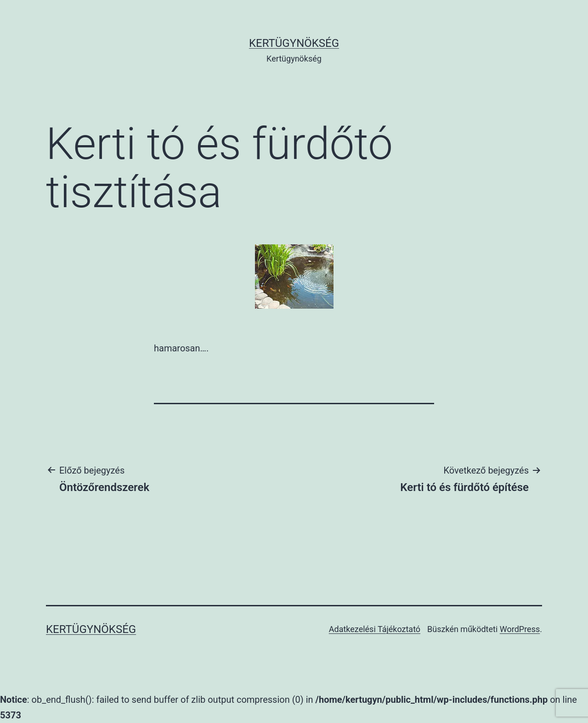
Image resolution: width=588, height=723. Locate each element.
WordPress (520, 629)
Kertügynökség (294, 43)
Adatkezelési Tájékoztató (375, 629)
